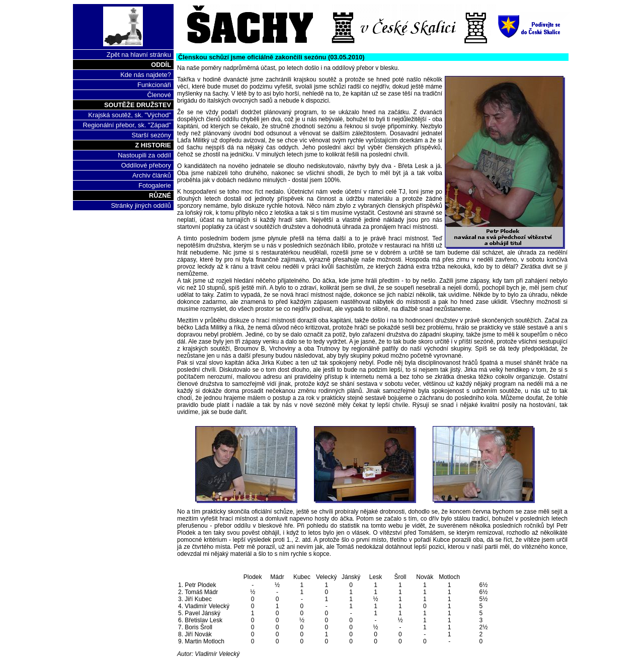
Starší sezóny (151, 135)
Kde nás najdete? (146, 75)
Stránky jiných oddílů (141, 205)
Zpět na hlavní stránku (139, 55)
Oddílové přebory (146, 165)
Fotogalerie (155, 185)
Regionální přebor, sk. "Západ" (127, 125)
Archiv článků (152, 175)
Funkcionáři (154, 85)
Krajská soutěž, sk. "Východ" (130, 115)
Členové (159, 95)
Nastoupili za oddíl (144, 155)
